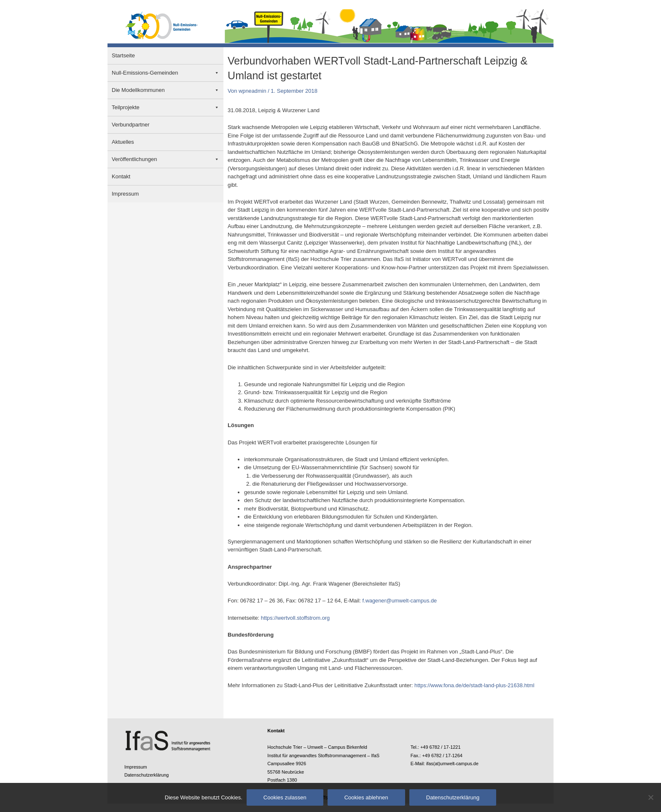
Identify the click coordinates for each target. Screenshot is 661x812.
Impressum (125, 194)
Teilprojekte (126, 107)
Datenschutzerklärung (147, 775)
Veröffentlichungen (134, 159)
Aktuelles (123, 142)
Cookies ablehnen (366, 797)
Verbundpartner (131, 125)
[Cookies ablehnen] (650, 797)
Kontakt (121, 176)
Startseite (123, 55)
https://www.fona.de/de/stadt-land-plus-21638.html (475, 685)
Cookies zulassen (285, 797)
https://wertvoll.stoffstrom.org (296, 618)
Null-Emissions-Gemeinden (145, 73)
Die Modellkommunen (138, 90)
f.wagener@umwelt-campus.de (400, 601)
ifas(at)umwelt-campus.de (453, 764)
